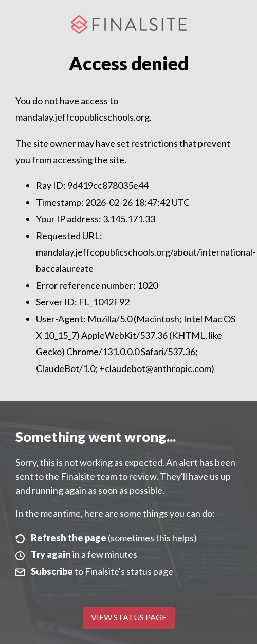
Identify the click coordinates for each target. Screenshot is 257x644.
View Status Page (129, 617)
